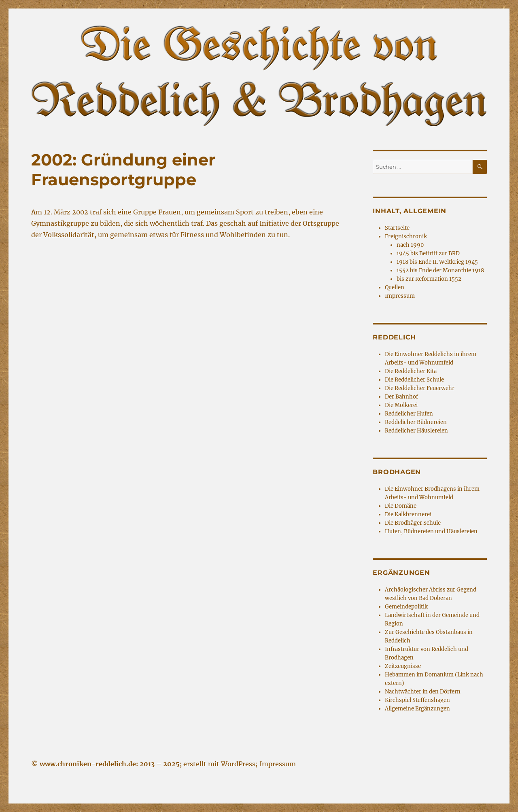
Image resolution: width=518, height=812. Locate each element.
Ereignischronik (406, 236)
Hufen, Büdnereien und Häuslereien (431, 531)
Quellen (395, 287)
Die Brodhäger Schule (413, 523)
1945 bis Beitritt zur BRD (428, 253)
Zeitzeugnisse (403, 666)
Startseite (397, 228)
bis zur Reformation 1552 (429, 279)
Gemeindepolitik (406, 607)
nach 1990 (410, 245)
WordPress (238, 764)
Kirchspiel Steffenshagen (417, 700)
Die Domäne (401, 506)
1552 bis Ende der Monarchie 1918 (440, 270)
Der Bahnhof (401, 397)
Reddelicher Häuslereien (416, 431)
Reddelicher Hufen (409, 414)
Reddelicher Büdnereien (416, 422)
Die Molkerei (401, 405)
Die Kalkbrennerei (408, 514)
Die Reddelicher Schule (414, 380)
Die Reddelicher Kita (411, 371)
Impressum (400, 296)
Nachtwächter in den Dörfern (423, 692)
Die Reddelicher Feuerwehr (420, 388)
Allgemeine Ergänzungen (417, 709)
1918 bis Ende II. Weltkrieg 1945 (437, 262)
